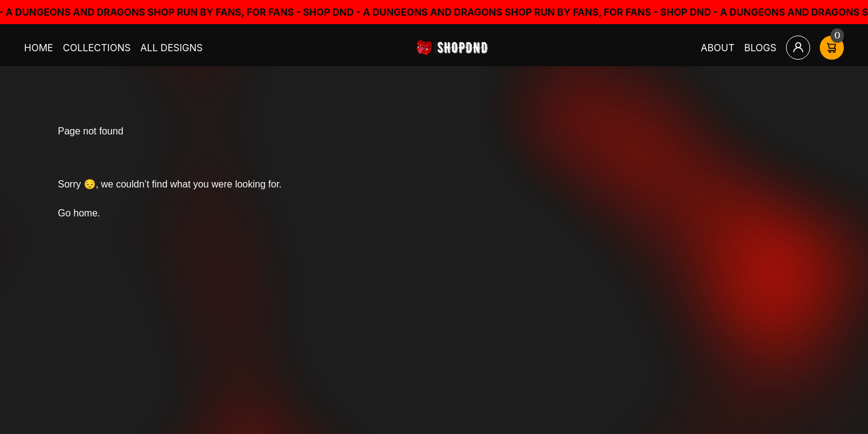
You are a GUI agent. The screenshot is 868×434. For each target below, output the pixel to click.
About (718, 48)
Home (39, 48)
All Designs (172, 48)
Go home (78, 213)
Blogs (761, 48)
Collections (97, 48)
